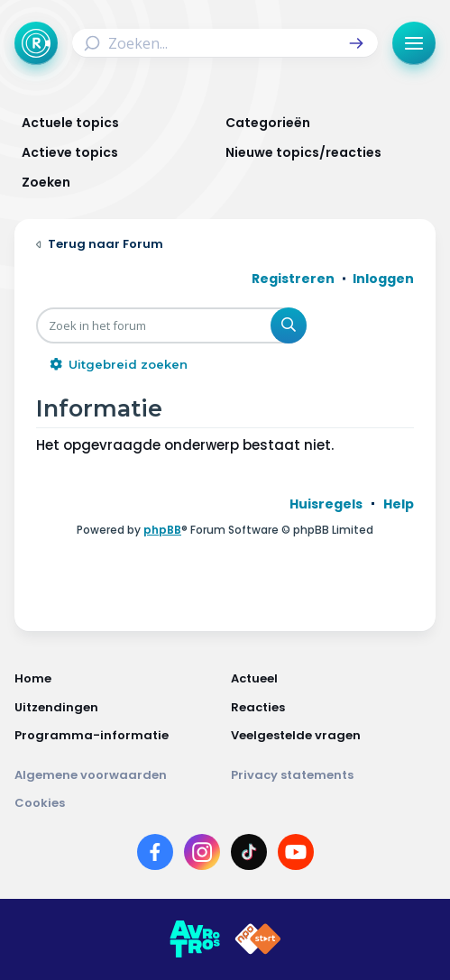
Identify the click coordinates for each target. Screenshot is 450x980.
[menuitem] (326, 504)
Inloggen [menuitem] (383, 279)
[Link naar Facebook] (155, 856)
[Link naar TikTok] (249, 856)
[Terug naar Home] (36, 43)
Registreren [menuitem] (293, 279)
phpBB (162, 530)
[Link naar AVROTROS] (195, 939)
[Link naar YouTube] (296, 856)
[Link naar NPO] (258, 939)
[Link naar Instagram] (202, 856)
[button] (356, 43)
